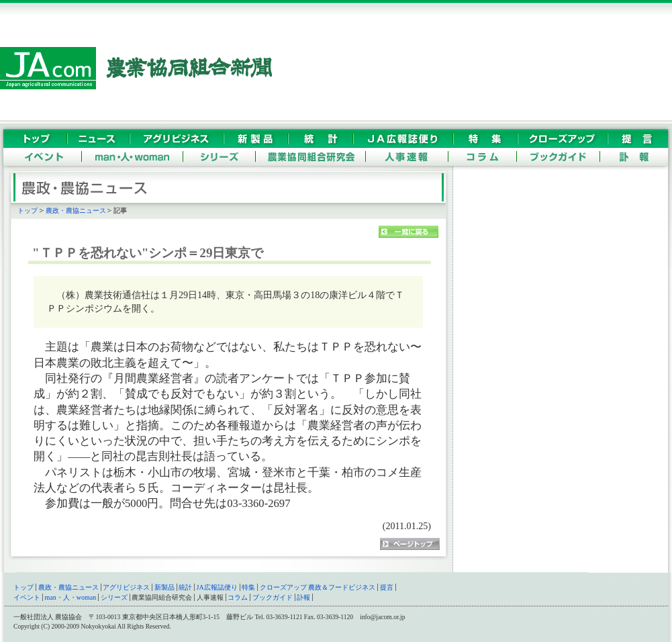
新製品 (164, 587)
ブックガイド (273, 597)
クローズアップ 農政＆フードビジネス (318, 587)
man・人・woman (71, 597)
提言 (387, 587)
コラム (238, 597)
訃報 (303, 597)
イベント (27, 597)
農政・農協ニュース (76, 211)
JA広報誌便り (217, 587)
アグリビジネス (126, 587)
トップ (28, 211)
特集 (248, 587)
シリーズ (114, 597)
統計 (185, 587)
